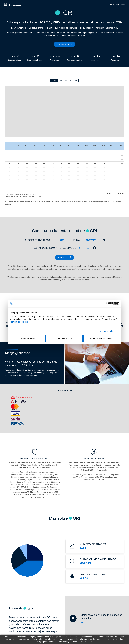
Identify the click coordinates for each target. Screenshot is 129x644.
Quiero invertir (64, 44)
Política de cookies (19, 322)
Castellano (118, 5)
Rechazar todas (28, 339)
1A (66, 81)
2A (61, 81)
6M (71, 81)
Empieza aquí (64, 257)
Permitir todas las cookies (101, 339)
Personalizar (65, 339)
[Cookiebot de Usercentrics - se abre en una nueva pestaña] (108, 304)
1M (76, 81)
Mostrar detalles (107, 331)
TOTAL (54, 81)
